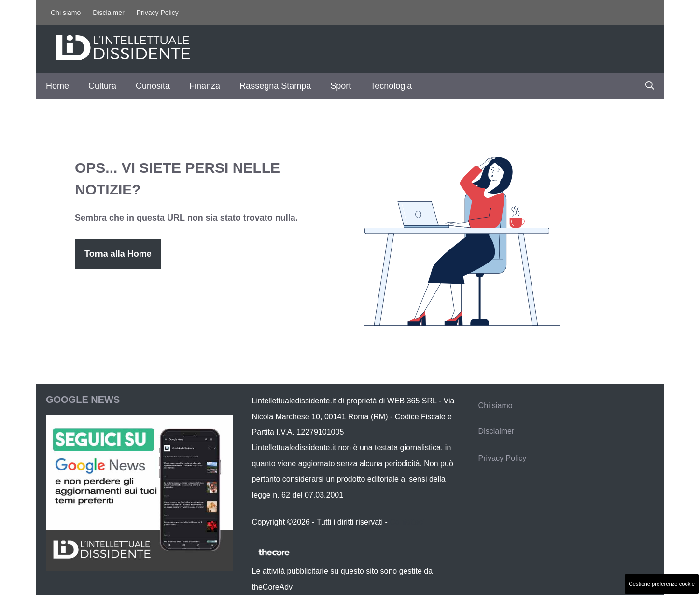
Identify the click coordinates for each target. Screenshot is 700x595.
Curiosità (153, 86)
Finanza (205, 86)
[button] (650, 86)
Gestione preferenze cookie (662, 584)
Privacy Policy (158, 13)
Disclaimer (108, 13)
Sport (341, 86)
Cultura (102, 86)
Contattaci (407, 522)
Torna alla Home (118, 254)
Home (57, 86)
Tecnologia (391, 86)
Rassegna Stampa (275, 86)
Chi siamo (66, 13)
